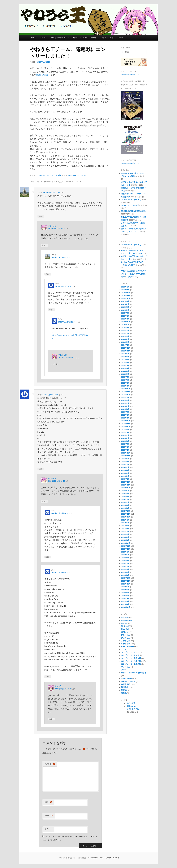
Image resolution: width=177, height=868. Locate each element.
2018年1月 (125, 508)
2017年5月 (125, 531)
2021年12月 (126, 389)
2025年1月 (125, 319)
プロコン (125, 670)
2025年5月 (125, 313)
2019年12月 (126, 453)
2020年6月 (125, 435)
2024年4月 (125, 336)
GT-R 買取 (106, 858)
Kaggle (124, 623)
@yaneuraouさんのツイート (132, 74)
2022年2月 (125, 383)
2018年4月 (125, 505)
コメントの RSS (133, 709)
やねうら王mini (127, 646)
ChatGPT (125, 617)
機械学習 (125, 687)
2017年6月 (125, 529)
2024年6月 (125, 330)
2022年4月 (125, 380)
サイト (47, 829)
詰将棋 (124, 690)
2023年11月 (126, 351)
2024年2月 (125, 342)
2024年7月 (125, 328)
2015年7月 (125, 590)
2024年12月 (126, 322)
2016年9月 (125, 552)
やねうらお (72, 175)
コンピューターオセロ (130, 652)
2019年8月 (125, 459)
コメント (50, 764)
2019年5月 (125, 467)
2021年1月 (125, 418)
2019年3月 (125, 473)
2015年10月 (126, 584)
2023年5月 (125, 363)
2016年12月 (126, 543)
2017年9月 (125, 520)
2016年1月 (125, 575)
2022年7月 (125, 371)
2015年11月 (126, 581)
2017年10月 (126, 517)
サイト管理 (131, 703)
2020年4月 (125, 441)
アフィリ (125, 649)
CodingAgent (127, 620)
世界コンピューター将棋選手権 (134, 673)
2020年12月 (126, 421)
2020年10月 (126, 427)
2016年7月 (125, 558)
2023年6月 (125, 360)
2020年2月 (125, 447)
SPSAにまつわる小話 (130, 205)
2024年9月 (125, 325)
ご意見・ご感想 (107, 38)
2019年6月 (125, 464)
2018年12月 (126, 482)
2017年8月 (125, 523)
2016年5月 (125, 563)
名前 (49, 802)
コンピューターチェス (130, 655)
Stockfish (125, 629)
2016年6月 (125, 561)
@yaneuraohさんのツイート (132, 163)
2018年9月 (125, 491)
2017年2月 (125, 537)
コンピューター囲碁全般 (131, 658)
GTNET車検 (115, 858)
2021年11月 (126, 392)
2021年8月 (125, 400)
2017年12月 (126, 511)
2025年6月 (125, 310)
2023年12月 (126, 348)
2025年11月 (126, 296)
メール (49, 816)
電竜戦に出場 (42, 75)
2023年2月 (125, 365)
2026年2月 (125, 287)
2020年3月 (125, 444)
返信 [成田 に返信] (41, 469)
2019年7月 (125, 462)
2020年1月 (125, 450)
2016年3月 (125, 569)
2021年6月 (125, 403)
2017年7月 (125, 526)
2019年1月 (125, 479)
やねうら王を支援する (60, 38)
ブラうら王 (126, 667)
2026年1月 (125, 290)
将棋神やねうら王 (128, 682)
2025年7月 (125, 307)
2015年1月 (125, 604)
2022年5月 (125, 377)
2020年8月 (125, 430)
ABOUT (43, 38)
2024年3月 (125, 339)
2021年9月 (125, 397)
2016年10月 (126, 549)
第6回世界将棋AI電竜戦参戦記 (133, 211)
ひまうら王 (126, 635)
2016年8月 (125, 555)
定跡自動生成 (127, 678)
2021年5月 (125, 406)
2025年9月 (125, 301)
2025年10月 (126, 298)
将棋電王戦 (126, 684)
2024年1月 (125, 345)
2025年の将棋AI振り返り (131, 200)
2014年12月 (126, 607)
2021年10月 (126, 395)
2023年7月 (125, 357)
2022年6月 (125, 374)
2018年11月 (126, 485)
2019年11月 (126, 456)
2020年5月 (125, 438)
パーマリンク (82, 175)
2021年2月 (125, 415)
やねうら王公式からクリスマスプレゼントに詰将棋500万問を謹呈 (134, 274)
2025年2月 (125, 316)
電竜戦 (58, 175)
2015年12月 (126, 578)
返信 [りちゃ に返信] (41, 216)
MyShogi (125, 626)
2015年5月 (125, 593)
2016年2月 (125, 572)
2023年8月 (125, 354)
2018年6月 (125, 499)
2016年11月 (126, 546)
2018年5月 (125, 502)
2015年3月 (125, 598)
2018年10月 (126, 488)
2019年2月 (125, 476)
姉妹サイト (122, 38)
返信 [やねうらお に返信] (44, 245)
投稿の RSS (131, 706)
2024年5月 (125, 333)
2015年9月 (125, 587)
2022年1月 (125, 386)
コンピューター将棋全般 (131, 661)
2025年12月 (126, 293)
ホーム (33, 38)
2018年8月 (125, 494)
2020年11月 (126, 424)
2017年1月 (125, 540)
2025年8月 (125, 304)
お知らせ (42, 175)
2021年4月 (125, 409)
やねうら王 (51, 175)
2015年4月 (125, 596)
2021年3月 (125, 412)
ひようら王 (126, 638)
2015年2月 (125, 601)
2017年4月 (125, 534)
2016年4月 (125, 567)
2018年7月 (125, 497)
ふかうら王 (126, 641)
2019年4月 (125, 470)
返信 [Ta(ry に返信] (51, 310)
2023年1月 (125, 368)
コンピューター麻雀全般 (131, 664)
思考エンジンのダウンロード (85, 38)
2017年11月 (126, 514)
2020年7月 (125, 432)
